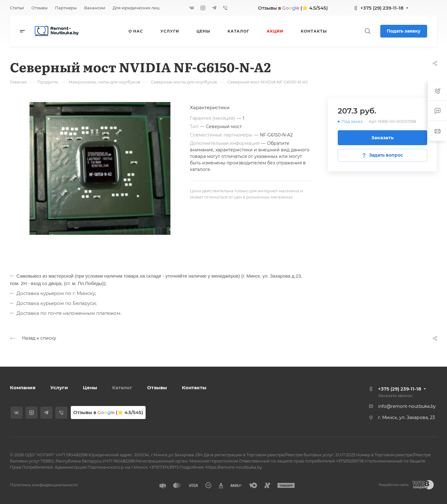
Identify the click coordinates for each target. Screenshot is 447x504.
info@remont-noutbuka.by (407, 406)
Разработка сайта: (394, 485)
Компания (23, 388)
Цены (90, 388)
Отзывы (157, 388)
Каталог (122, 388)
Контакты (194, 388)
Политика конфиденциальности (44, 485)
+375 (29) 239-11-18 (382, 8)
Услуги (59, 388)
